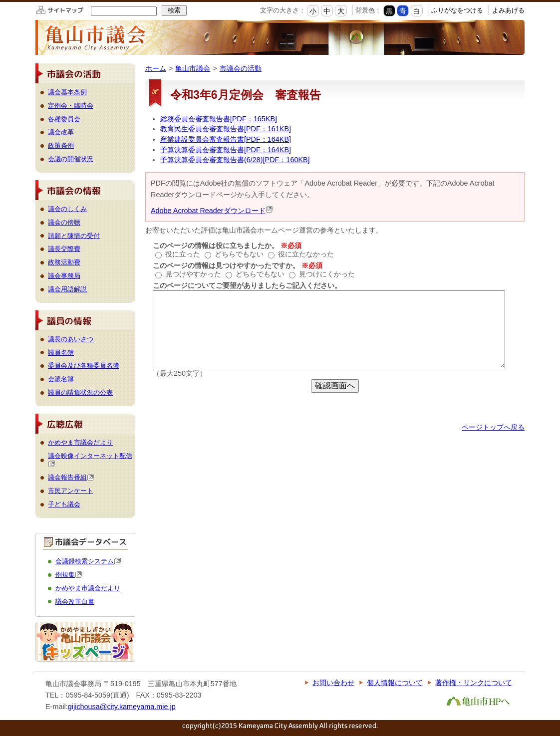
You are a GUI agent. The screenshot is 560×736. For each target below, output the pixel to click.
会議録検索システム (88, 561)
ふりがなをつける (457, 10)
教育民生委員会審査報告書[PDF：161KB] (226, 129)
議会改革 (61, 132)
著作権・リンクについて (474, 683)
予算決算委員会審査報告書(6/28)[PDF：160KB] (235, 160)
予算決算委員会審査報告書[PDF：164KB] (226, 150)
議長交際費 (64, 249)
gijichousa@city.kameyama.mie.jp (122, 707)
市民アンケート (71, 491)
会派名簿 (61, 379)
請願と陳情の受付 (74, 236)
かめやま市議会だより (80, 442)
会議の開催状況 (71, 159)
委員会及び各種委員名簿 (84, 366)
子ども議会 (64, 504)
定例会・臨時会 (71, 106)
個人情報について (395, 683)
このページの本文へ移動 (0, 2)
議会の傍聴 (64, 222)
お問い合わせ (333, 683)
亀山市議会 (193, 68)
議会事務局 (64, 276)
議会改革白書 (75, 602)
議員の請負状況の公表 (80, 392)
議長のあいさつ (71, 339)
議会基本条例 (67, 92)
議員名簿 (61, 353)
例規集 (69, 575)
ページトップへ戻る (493, 427)
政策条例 (61, 145)
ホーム (156, 68)
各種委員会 (64, 119)
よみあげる (508, 10)
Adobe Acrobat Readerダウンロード (212, 211)
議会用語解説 (67, 289)
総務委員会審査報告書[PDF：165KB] (219, 119)
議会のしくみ (67, 209)
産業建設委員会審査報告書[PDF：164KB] (226, 139)
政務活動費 (64, 262)
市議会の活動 (241, 68)
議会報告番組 (71, 477)
